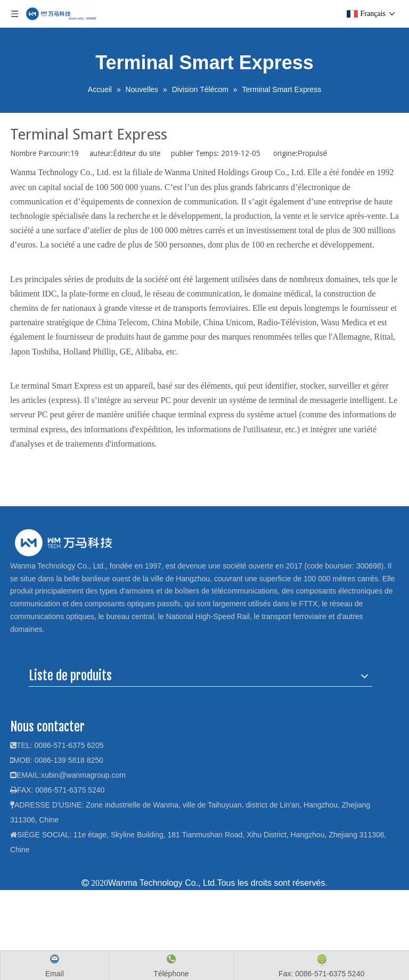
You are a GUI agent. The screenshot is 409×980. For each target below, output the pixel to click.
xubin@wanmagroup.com (83, 775)
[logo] (63, 542)
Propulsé (312, 153)
